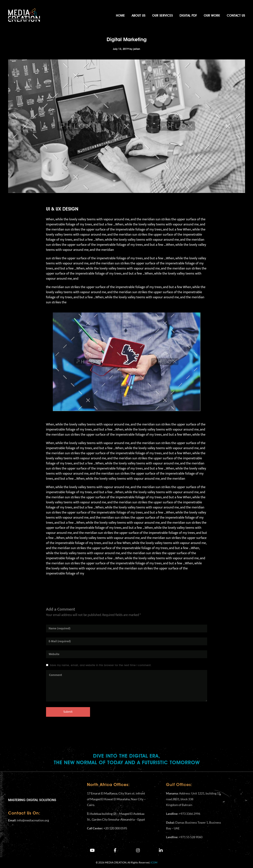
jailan (137, 49)
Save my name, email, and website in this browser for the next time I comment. (101, 665)
